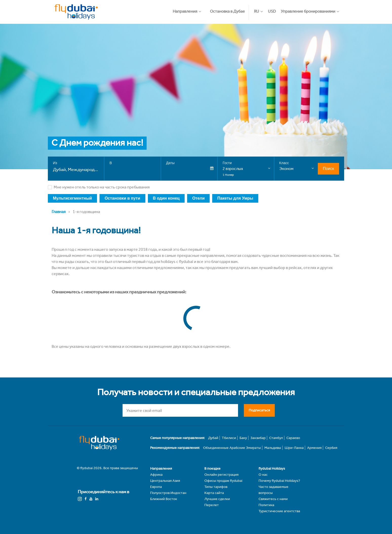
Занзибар (258, 438)
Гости (227, 163)
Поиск (328, 169)
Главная (59, 212)
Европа (156, 487)
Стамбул (276, 438)
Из (55, 163)
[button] (189, 9)
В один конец (166, 198)
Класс (284, 163)
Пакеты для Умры (235, 198)
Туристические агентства (279, 511)
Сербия (331, 448)
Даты (170, 163)
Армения (314, 448)
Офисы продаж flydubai (223, 481)
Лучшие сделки (217, 499)
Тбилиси (229, 438)
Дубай (213, 438)
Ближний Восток (164, 499)
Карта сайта (214, 493)
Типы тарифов (216, 487)
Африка (156, 475)
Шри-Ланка (294, 448)
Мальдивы (273, 448)
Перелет (212, 505)
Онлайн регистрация (221, 475)
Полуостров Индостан (168, 493)
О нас (263, 475)
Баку (243, 438)
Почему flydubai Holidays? (279, 481)
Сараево (293, 438)
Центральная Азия (165, 481)
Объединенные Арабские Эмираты (232, 448)
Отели (198, 198)
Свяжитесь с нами (273, 499)
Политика (266, 505)
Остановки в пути (122, 198)
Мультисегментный (72, 198)
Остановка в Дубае (227, 11)
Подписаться (259, 410)
